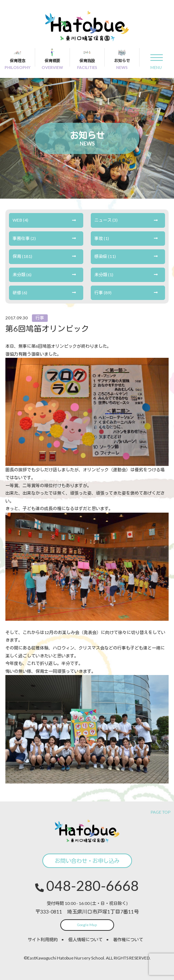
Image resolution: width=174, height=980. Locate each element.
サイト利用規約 (43, 940)
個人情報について (85, 940)
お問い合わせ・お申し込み (87, 861)
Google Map (87, 925)
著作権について (128, 940)
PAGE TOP (161, 812)
